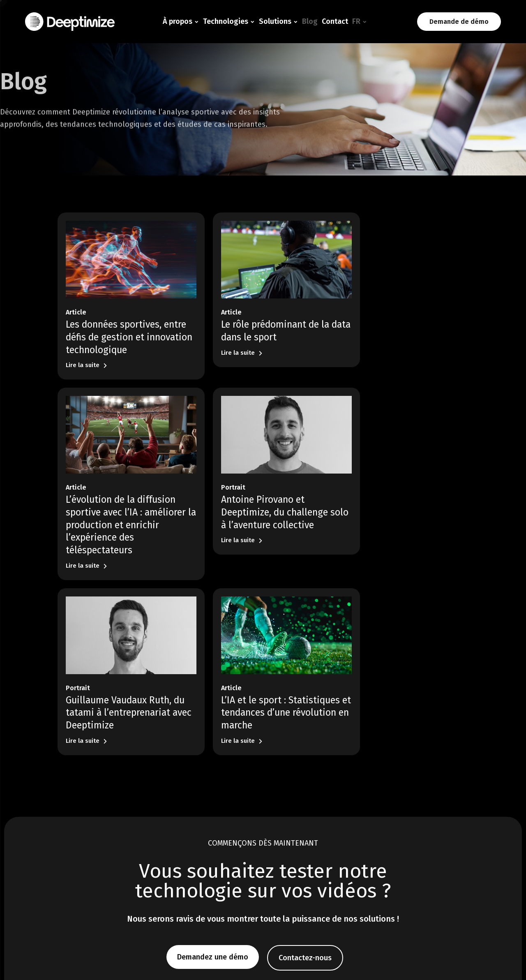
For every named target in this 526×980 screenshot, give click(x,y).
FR (356, 21)
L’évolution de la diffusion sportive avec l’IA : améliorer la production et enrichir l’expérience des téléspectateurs (401, 341)
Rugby (232, 881)
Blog (310, 21)
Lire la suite (87, 356)
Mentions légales (381, 962)
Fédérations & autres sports (259, 892)
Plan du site (508, 962)
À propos (178, 21)
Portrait (78, 494)
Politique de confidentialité (448, 962)
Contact (335, 21)
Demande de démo (459, 22)
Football (234, 869)
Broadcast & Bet (244, 904)
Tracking (161, 881)
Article (76, 303)
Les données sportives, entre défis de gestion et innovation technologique (120, 328)
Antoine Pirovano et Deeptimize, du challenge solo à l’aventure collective (122, 519)
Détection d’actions (175, 869)
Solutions (275, 21)
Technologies (226, 21)
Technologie (171, 855)
